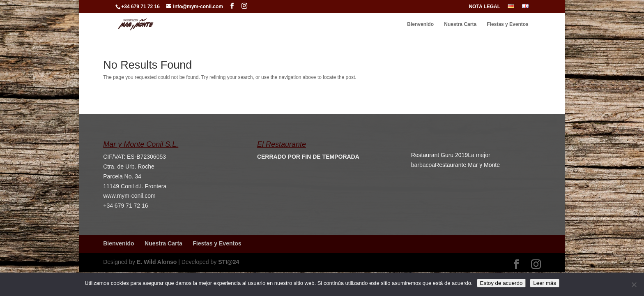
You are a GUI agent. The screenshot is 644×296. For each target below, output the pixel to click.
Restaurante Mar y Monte (467, 165)
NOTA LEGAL (484, 7)
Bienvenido (420, 24)
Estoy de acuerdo (501, 283)
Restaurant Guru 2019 (440, 155)
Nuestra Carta (460, 24)
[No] (634, 284)
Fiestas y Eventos (507, 24)
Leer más (545, 283)
